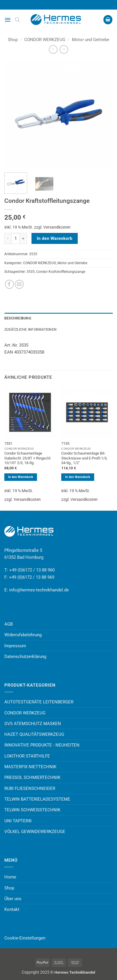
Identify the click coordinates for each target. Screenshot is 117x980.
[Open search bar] (17, 20)
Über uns (13, 899)
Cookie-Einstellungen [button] (25, 938)
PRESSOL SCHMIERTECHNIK (32, 777)
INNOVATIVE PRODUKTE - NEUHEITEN (42, 745)
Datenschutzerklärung (25, 657)
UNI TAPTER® (18, 821)
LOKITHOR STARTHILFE (27, 756)
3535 (31, 272)
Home (10, 877)
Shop (13, 40)
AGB (9, 624)
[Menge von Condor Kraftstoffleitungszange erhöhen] (23, 238)
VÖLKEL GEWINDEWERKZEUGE (35, 832)
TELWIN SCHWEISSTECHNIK (32, 810)
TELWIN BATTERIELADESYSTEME (37, 799)
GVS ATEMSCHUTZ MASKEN (33, 724)
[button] (8, 20)
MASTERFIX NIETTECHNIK (30, 767)
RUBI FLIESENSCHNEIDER (30, 788)
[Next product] (53, 49)
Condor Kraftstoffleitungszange (61, 272)
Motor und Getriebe (91, 40)
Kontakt (12, 909)
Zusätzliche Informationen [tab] (30, 330)
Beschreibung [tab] (18, 318)
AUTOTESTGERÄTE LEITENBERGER (39, 702)
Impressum (15, 646)
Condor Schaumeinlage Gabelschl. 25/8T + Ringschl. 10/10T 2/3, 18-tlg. (28, 458)
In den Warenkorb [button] (21, 477)
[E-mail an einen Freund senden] (19, 284)
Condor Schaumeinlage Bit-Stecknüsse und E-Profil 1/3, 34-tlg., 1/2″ (84, 458)
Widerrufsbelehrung (23, 635)
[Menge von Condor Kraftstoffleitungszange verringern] (8, 238)
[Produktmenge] (16, 238)
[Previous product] (64, 49)
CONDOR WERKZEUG (45, 40)
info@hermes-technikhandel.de (39, 590)
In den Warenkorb (54, 238)
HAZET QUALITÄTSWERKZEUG (34, 734)
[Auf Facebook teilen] (9, 284)
